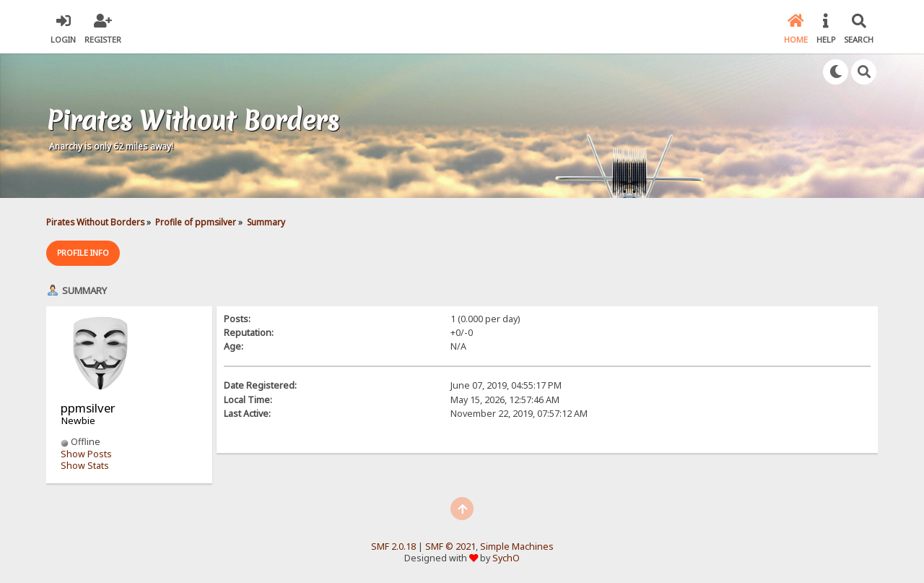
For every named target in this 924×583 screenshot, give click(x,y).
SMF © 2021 (450, 547)
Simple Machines (517, 547)
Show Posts (86, 454)
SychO (506, 558)
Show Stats (85, 466)
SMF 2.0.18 (393, 547)
